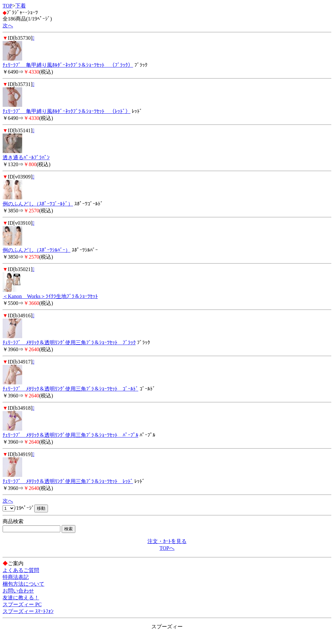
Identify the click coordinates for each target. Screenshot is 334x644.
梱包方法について (23, 584)
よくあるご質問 (21, 570)
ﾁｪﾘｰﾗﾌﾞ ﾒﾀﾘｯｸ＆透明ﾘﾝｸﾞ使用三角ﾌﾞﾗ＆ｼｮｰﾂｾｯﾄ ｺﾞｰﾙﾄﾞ (70, 389)
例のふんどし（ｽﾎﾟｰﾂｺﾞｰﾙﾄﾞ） (38, 204)
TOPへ (167, 548)
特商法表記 (16, 577)
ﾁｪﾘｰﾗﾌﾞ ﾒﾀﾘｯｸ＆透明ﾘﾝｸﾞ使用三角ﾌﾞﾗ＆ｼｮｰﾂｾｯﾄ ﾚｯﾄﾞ (68, 481)
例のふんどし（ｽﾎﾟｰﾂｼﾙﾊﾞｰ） (37, 250)
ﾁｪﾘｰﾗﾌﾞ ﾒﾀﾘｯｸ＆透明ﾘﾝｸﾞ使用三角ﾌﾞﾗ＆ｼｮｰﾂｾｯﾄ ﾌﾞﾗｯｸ (69, 343)
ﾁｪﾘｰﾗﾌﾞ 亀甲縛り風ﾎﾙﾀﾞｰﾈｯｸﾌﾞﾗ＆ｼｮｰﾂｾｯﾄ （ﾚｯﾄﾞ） (67, 111)
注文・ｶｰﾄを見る (167, 541)
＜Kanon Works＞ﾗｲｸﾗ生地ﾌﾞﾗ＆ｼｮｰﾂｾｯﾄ (50, 296)
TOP (8, 6)
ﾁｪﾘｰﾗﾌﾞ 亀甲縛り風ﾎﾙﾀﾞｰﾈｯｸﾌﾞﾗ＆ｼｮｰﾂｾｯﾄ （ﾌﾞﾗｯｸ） (68, 65)
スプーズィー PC (22, 604)
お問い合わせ (18, 591)
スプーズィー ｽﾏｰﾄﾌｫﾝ (28, 611)
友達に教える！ (21, 598)
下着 (21, 6)
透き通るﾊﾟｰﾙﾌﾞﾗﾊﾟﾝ (26, 157)
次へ (8, 26)
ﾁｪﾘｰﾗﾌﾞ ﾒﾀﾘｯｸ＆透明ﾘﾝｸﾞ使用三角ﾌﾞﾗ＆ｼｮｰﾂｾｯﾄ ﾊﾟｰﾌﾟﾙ (70, 435)
